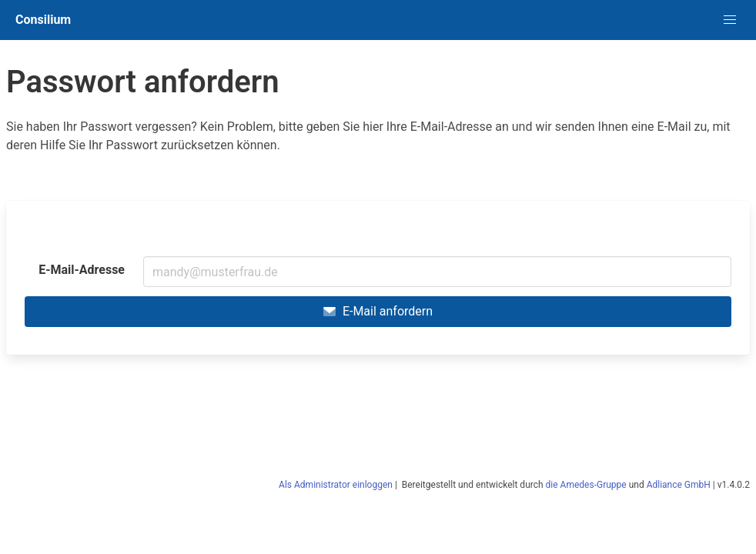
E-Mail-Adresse (82, 270)
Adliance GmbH (679, 485)
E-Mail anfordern (378, 311)
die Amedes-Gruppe (586, 485)
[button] (730, 20)
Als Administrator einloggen (336, 485)
